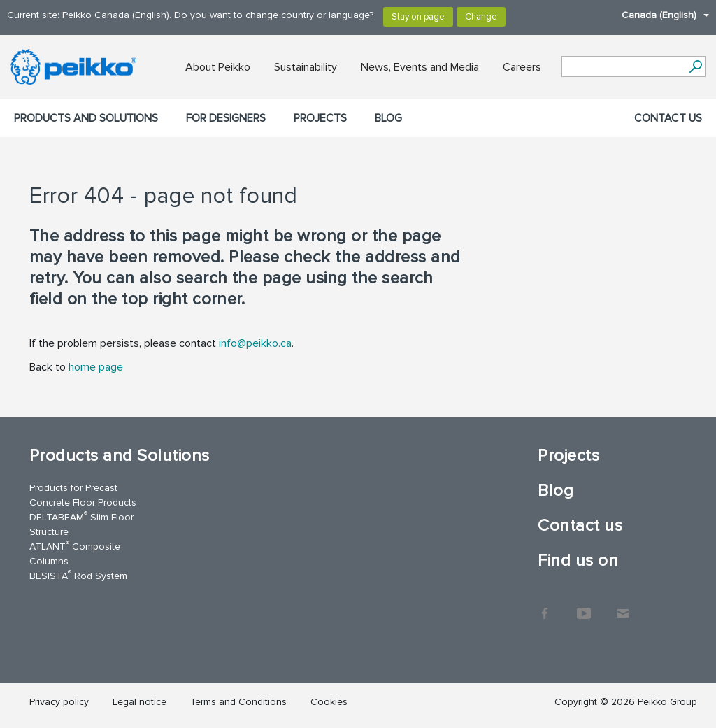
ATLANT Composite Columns (75, 553)
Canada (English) (658, 15)
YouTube (584, 606)
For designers (226, 118)
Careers (522, 67)
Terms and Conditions (238, 702)
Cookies (329, 702)
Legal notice (139, 702)
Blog (388, 118)
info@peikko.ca (255, 343)
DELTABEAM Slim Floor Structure (81, 524)
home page (96, 367)
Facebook (545, 606)
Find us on (578, 561)
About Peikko (218, 67)
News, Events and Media (420, 67)
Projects (320, 118)
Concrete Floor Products (83, 502)
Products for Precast (73, 488)
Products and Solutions (86, 118)
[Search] (695, 66)
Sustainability (306, 67)
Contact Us (623, 606)
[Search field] (623, 67)
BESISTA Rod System (78, 575)
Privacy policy (59, 702)
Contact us (668, 118)
